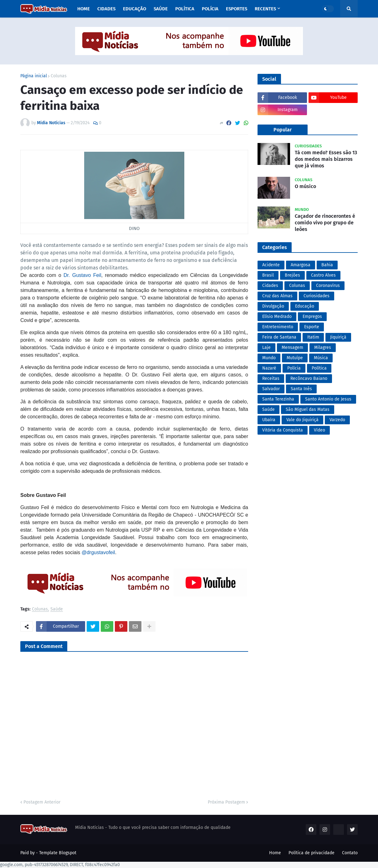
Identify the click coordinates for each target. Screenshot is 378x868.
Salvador (271, 389)
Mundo (269, 358)
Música (321, 358)
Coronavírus (328, 286)
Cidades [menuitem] (106, 9)
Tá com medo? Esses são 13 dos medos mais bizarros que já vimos (326, 159)
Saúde (57, 609)
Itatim (313, 337)
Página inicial (34, 76)
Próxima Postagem (226, 802)
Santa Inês (301, 389)
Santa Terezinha (278, 399)
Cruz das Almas (277, 296)
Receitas (271, 378)
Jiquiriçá (338, 337)
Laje (266, 347)
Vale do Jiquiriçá (302, 420)
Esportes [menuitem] (237, 9)
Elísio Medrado (277, 317)
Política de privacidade (312, 853)
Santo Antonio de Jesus (328, 399)
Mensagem (292, 347)
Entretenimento (278, 327)
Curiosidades (317, 296)
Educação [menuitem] (135, 9)
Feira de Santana (279, 337)
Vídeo (319, 430)
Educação (305, 306)
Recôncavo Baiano (309, 378)
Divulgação (273, 306)
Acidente (271, 265)
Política (319, 368)
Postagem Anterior (42, 802)
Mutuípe (295, 358)
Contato (350, 853)
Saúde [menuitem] (161, 9)
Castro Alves (323, 275)
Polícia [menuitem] (210, 9)
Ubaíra (269, 420)
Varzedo (337, 420)
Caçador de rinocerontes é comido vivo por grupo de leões (325, 223)
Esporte (312, 327)
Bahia (327, 265)
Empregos (312, 317)
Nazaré (269, 368)
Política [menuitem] (185, 9)
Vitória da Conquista (283, 430)
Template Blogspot (58, 853)
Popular (283, 130)
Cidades (270, 286)
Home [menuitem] (84, 9)
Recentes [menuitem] (265, 9)
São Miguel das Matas (308, 409)
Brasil (268, 275)
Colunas (59, 76)
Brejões (292, 275)
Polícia (294, 368)
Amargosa (301, 265)
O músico (305, 186)
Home (275, 853)
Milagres (323, 347)
